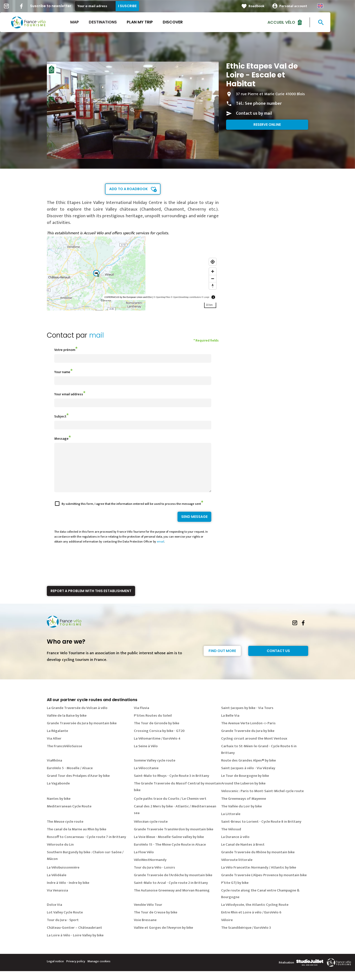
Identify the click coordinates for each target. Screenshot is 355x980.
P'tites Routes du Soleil (153, 724)
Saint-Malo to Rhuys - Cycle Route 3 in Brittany (171, 785)
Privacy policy (76, 970)
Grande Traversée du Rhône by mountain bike (258, 861)
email (160, 550)
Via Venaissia (57, 899)
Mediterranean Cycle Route (69, 815)
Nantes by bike (59, 808)
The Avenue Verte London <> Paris (248, 732)
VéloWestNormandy (150, 869)
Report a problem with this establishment (91, 600)
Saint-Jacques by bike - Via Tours (247, 717)
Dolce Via (54, 914)
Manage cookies (99, 970)
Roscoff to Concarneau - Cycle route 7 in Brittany (86, 846)
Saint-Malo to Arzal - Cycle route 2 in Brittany (171, 892)
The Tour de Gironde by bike (157, 732)
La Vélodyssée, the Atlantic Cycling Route (255, 914)
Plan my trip (152, 22)
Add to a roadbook (128, 189)
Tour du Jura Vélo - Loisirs (154, 876)
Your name (62, 372)
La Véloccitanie (146, 777)
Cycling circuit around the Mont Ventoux (254, 747)
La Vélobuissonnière (63, 876)
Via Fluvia (142, 717)
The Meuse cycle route (65, 830)
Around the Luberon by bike (243, 792)
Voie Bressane (145, 929)
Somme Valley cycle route (155, 769)
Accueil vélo (294, 22)
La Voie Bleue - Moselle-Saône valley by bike (169, 846)
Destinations (115, 22)
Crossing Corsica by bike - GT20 (159, 740)
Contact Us (278, 660)
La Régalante (57, 740)
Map (87, 22)
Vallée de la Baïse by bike (67, 724)
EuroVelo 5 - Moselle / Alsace (70, 777)
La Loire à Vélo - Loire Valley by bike (75, 944)
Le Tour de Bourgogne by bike (245, 785)
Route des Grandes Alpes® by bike (248, 769)
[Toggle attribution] (213, 297)
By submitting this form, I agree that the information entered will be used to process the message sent (131, 513)
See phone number (263, 104)
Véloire (227, 929)
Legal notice (55, 970)
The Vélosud (231, 838)
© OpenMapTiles (162, 297)
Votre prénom (65, 350)
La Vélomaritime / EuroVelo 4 (157, 747)
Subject (60, 416)
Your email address (69, 394)
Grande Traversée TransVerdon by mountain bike (174, 838)
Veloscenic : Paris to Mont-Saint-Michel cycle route (262, 800)
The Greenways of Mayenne (244, 808)
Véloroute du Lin (60, 853)
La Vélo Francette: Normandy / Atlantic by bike (259, 876)
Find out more (222, 660)
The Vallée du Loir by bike (241, 815)
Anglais (333, 6)
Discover (185, 22)
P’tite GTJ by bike (235, 892)
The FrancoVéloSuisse (64, 755)
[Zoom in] (213, 271)
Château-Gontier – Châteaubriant (74, 936)
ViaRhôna (54, 769)
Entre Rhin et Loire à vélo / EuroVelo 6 (251, 921)
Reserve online (267, 125)
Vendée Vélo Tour (148, 914)
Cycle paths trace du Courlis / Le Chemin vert (170, 808)
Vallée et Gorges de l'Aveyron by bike (163, 936)
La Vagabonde (58, 792)
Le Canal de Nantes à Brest (243, 853)
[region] (133, 273)
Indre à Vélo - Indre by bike (68, 892)
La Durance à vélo (235, 846)
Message (61, 439)
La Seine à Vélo (146, 755)
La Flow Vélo (144, 861)
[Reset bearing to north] (213, 286)
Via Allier (54, 747)
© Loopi (205, 297)
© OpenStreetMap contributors (186, 297)
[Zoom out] (213, 279)
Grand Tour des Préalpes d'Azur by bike (78, 785)
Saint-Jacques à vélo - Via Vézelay (248, 777)
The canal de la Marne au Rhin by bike (77, 838)
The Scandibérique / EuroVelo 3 (246, 936)
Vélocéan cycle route (151, 830)
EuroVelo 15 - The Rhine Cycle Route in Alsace (170, 853)
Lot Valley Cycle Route (65, 921)
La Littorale (231, 823)
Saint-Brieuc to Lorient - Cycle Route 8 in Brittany (261, 830)
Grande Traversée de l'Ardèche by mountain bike (173, 884)
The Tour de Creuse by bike (156, 921)
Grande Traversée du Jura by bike (248, 740)
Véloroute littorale (237, 869)
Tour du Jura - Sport (63, 929)
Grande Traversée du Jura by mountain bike (82, 732)
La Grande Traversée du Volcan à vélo (77, 717)
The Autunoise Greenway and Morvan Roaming (172, 899)
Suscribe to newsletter (63, 6)
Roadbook (269, 6)
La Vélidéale (57, 884)
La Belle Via (230, 724)
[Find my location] (213, 262)
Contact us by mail (254, 113)
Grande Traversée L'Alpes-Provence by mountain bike (264, 884)
